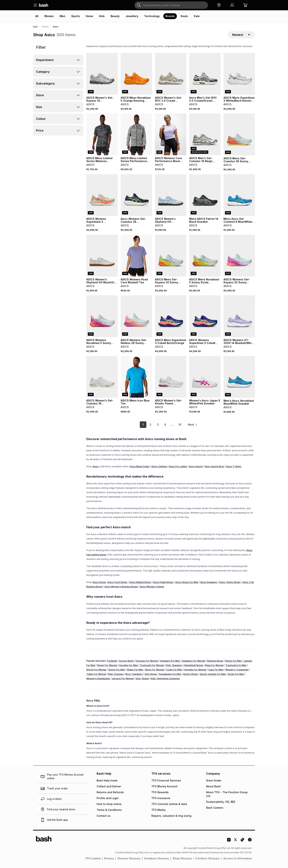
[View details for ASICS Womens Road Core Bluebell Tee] (136, 256)
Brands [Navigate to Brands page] (45, 27)
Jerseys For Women (123, 678)
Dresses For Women (147, 661)
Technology (152, 16)
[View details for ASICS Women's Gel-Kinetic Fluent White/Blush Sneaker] (171, 377)
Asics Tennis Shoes (230, 582)
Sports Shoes (191, 674)
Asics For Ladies (178, 466)
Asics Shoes (99, 582)
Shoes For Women (107, 665)
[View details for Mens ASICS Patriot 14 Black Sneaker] (205, 195)
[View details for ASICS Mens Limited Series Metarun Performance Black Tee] (102, 134)
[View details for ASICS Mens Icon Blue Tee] (136, 377)
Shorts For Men (117, 670)
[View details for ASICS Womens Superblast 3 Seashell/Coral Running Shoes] (102, 195)
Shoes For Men (233, 661)
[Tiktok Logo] (242, 841)
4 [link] (165, 425)
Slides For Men (135, 670)
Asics (96, 466)
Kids (102, 16)
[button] (219, 5)
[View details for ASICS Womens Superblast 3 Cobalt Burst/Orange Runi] (205, 316)
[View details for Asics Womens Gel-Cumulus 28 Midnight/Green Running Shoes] (136, 195)
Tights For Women (96, 674)
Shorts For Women (96, 670)
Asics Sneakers (209, 582)
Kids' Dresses (116, 674)
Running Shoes (215, 661)
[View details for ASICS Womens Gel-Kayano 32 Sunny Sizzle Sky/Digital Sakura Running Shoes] (239, 256)
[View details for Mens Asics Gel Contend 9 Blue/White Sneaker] (239, 195)
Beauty (115, 16)
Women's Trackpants (237, 670)
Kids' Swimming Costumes (165, 678)
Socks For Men (236, 674)
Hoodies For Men (128, 665)
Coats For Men (174, 670)
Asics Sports (196, 466)
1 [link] (143, 425)
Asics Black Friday (140, 466)
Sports (76, 16)
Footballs (112, 661)
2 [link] (151, 425)
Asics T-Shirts (234, 466)
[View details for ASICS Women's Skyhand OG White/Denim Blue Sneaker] (171, 195)
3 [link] (158, 425)
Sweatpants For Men (170, 674)
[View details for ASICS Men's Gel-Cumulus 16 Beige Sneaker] (205, 134)
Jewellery (132, 16)
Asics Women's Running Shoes (121, 587)
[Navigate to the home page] (44, 5)
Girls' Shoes (142, 678)
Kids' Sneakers (174, 665)
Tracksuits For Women (152, 665)
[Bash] (35, 27)
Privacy (109, 858)
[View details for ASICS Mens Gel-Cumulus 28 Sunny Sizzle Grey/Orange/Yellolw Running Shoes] (239, 134)
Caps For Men (216, 670)
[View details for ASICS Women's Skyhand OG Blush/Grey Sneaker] (102, 256)
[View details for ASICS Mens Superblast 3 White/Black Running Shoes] (239, 74)
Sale (197, 16)
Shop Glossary (182, 858)
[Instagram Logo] (229, 841)
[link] (193, 425)
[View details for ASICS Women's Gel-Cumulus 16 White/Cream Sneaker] (102, 377)
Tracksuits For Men (236, 665)
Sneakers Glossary (157, 858)
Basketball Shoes (194, 665)
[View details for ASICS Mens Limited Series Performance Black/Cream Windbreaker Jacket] (136, 134)
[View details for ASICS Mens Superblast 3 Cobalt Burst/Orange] (171, 316)
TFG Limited (93, 858)
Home (89, 16)
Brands (170, 16)
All (37, 16)
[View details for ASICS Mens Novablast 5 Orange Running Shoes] (136, 74)
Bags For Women (214, 665)
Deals (184, 16)
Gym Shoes (151, 674)
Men (63, 16)
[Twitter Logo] (236, 841)
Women (49, 16)
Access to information (238, 858)
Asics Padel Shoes (163, 582)
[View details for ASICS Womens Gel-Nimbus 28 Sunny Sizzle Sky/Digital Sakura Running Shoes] (136, 316)
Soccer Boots (126, 661)
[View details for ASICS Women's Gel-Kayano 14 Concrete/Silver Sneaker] (102, 74)
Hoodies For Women (195, 670)
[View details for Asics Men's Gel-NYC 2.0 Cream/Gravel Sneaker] (205, 74)
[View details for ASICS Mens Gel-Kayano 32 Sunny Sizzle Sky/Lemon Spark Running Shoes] (171, 256)
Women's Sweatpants (98, 678)
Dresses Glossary (129, 858)
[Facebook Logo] (250, 841)
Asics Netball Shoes (140, 582)
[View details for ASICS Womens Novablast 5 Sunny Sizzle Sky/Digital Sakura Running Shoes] (102, 316)
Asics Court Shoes (117, 582)
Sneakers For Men (170, 661)
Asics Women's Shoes (152, 587)
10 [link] (180, 425)
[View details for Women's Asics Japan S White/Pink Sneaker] (205, 377)
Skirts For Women (155, 670)
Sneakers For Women (194, 661)
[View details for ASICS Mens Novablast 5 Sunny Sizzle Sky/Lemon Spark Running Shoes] (205, 256)
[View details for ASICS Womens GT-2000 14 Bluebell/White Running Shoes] (239, 316)
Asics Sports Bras (214, 466)
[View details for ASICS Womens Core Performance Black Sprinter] (171, 134)
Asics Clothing (159, 466)
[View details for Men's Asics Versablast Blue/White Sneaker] (239, 377)
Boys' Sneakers (134, 674)
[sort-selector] (241, 35)
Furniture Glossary (208, 858)
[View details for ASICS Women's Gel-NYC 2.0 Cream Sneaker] (171, 74)
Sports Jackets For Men (213, 674)
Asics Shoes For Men (187, 582)
